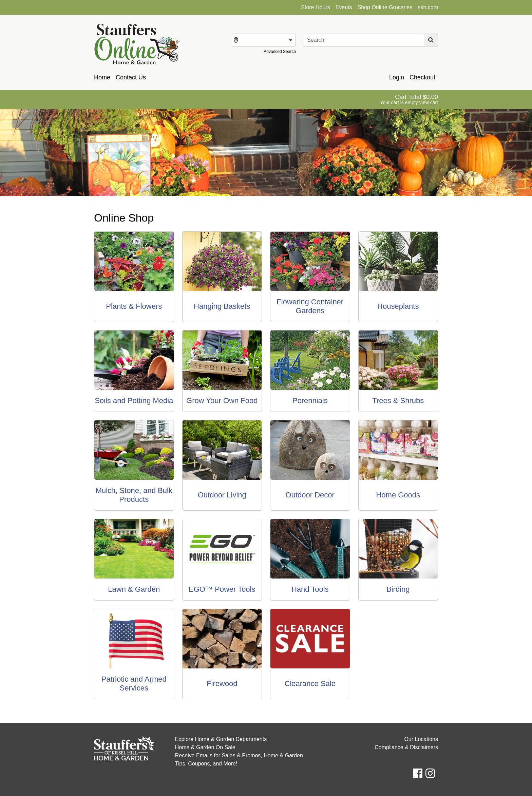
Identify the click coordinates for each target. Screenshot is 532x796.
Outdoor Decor (310, 495)
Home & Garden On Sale (205, 747)
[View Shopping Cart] (409, 99)
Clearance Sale (310, 684)
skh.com (428, 7)
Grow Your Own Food (222, 401)
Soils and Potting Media (134, 401)
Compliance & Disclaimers (406, 747)
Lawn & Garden (134, 589)
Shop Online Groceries (385, 7)
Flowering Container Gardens (310, 306)
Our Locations (421, 739)
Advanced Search (280, 52)
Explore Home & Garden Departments (221, 739)
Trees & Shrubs (398, 401)
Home (102, 77)
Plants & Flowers (134, 306)
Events (344, 7)
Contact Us (131, 77)
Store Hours (315, 7)
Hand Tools (310, 589)
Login (397, 77)
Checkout (422, 77)
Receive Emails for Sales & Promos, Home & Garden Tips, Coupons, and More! (239, 760)
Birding (398, 589)
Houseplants (398, 306)
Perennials (310, 401)
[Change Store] (264, 40)
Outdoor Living (222, 495)
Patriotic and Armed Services (134, 684)
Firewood (222, 684)
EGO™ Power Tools (222, 589)
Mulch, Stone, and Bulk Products (134, 495)
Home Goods (398, 495)
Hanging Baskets (222, 306)
